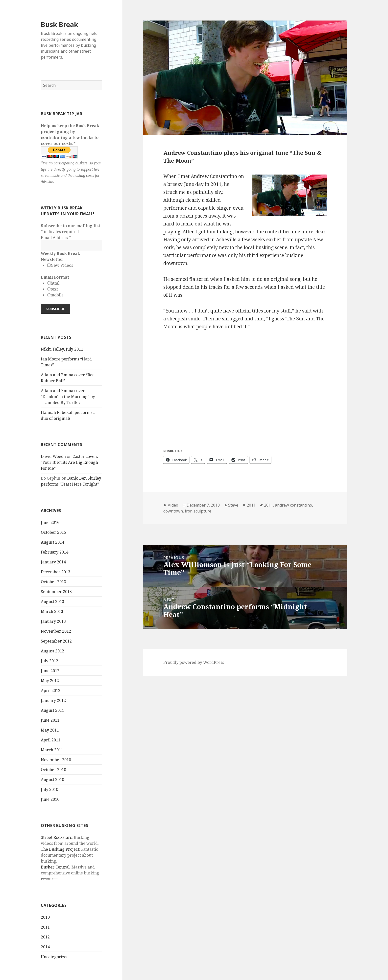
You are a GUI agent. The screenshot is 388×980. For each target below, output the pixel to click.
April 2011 (51, 740)
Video (173, 505)
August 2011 (52, 710)
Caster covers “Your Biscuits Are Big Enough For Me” (69, 462)
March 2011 (52, 750)
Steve (233, 505)
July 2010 (49, 789)
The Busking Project (60, 849)
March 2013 (52, 611)
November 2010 (56, 760)
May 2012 (50, 681)
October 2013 (53, 582)
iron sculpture (198, 511)
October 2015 (53, 532)
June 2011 (50, 720)
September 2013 (56, 592)
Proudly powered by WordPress (194, 662)
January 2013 (53, 621)
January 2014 (53, 562)
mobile (57, 295)
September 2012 (56, 641)
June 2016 (50, 522)
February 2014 (55, 552)
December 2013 (56, 572)
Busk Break (60, 24)
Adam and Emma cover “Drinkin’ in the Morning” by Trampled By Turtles (68, 397)
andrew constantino (293, 505)
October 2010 (53, 770)
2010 (45, 917)
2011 (45, 927)
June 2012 (50, 671)
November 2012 (56, 631)
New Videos (62, 265)
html (55, 283)
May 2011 (50, 730)
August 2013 (52, 601)
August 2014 (52, 542)
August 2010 (52, 780)
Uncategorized (55, 957)
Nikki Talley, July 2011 (62, 349)
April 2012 (51, 690)
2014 (45, 947)
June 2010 (50, 799)
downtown (173, 511)
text (54, 289)
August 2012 (52, 651)
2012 (45, 937)
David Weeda (53, 456)
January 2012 (53, 700)
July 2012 (49, 661)
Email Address (56, 238)
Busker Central (55, 867)
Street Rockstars (56, 837)
